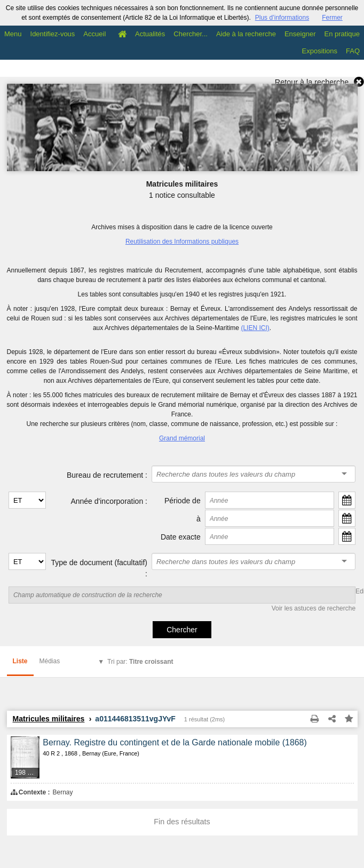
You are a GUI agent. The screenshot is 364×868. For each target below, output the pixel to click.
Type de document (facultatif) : (99, 568)
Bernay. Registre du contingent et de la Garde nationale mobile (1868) (175, 742)
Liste (20, 661)
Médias (50, 661)
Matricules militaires (49, 719)
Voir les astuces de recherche (314, 608)
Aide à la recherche (246, 34)
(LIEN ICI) (255, 328)
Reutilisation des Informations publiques (182, 242)
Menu (13, 34)
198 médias (28, 773)
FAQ (353, 51)
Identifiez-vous (53, 34)
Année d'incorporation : (109, 501)
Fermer (332, 18)
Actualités (150, 34)
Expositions (320, 51)
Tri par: (140, 662)
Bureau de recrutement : (107, 475)
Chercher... (191, 34)
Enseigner (300, 34)
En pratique (342, 34)
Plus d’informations (282, 18)
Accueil (94, 34)
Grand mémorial (182, 438)
